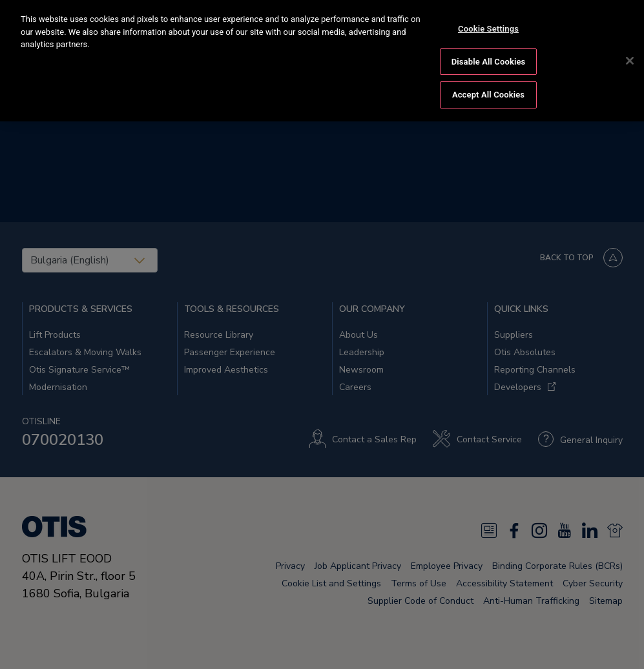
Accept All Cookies (488, 92)
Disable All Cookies (489, 58)
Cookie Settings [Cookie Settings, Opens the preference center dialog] (488, 26)
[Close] (630, 58)
